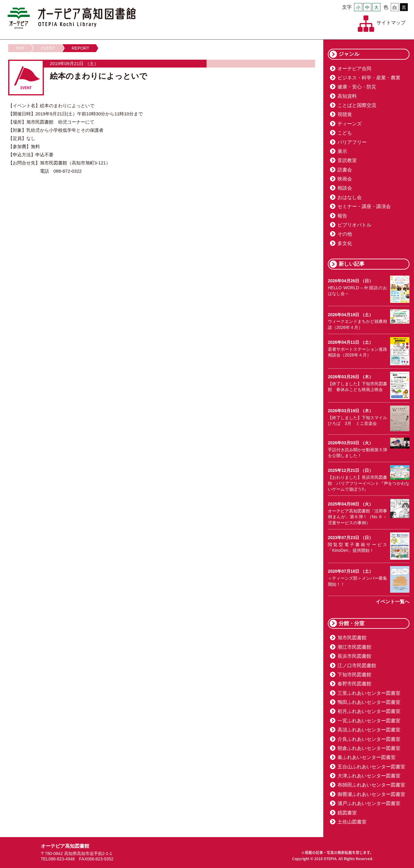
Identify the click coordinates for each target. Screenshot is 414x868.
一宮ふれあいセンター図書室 (369, 721)
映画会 (345, 179)
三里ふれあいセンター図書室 (369, 693)
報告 (342, 216)
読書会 (345, 170)
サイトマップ (391, 23)
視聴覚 (345, 114)
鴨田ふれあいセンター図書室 (369, 702)
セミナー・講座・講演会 (364, 206)
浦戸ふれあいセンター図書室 (369, 803)
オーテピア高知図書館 (72, 18)
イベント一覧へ (393, 602)
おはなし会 (350, 197)
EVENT (48, 48)
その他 (345, 234)
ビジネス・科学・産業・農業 (369, 78)
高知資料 (347, 96)
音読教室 (347, 160)
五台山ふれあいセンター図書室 (371, 767)
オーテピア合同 (354, 69)
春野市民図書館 (354, 684)
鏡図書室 (347, 813)
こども (345, 133)
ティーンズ (350, 124)
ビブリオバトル (354, 225)
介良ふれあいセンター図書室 (369, 739)
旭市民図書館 (352, 638)
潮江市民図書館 (354, 647)
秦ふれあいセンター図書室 (367, 757)
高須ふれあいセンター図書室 (369, 730)
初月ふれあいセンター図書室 (369, 711)
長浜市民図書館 (354, 656)
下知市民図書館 (354, 675)
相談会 (345, 188)
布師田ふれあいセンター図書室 (371, 785)
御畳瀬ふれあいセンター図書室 (371, 794)
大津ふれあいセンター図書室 (369, 776)
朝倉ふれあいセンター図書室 (369, 748)
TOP (20, 48)
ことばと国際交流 (357, 105)
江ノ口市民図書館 (357, 666)
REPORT (80, 48)
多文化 (345, 243)
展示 (342, 151)
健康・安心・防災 (357, 87)
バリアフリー (352, 142)
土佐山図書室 (352, 822)
